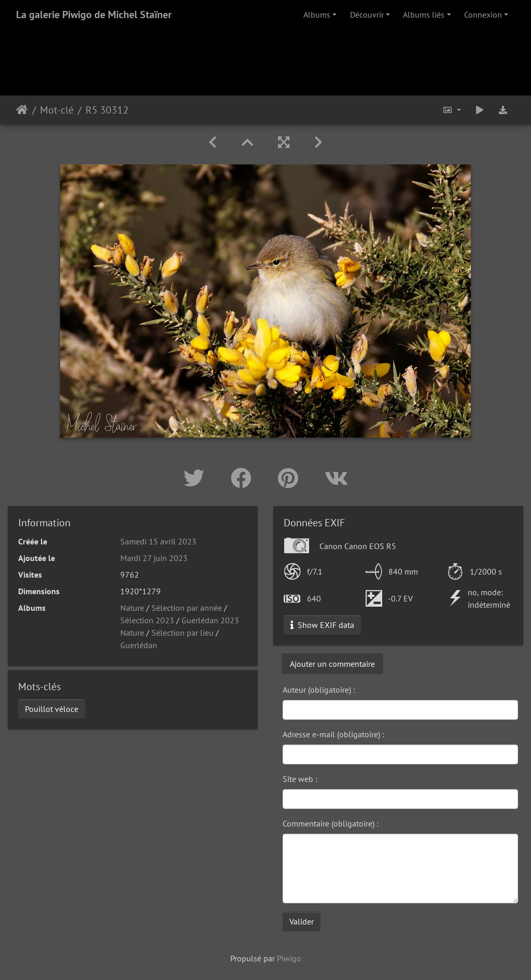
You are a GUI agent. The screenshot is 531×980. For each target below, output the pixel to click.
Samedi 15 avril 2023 (158, 541)
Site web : (300, 779)
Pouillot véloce (52, 709)
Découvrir (367, 15)
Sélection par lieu (183, 633)
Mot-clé (57, 110)
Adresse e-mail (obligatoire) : (333, 734)
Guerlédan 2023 (210, 620)
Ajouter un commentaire (332, 664)
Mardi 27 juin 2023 (154, 558)
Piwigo (289, 958)
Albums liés (424, 15)
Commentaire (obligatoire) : (331, 823)
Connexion (483, 15)
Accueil (22, 110)
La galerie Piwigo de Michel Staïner (94, 15)
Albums (317, 15)
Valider (302, 921)
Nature (132, 608)
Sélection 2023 (147, 620)
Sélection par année (187, 608)
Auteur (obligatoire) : (319, 690)
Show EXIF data (322, 625)
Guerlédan (139, 645)
